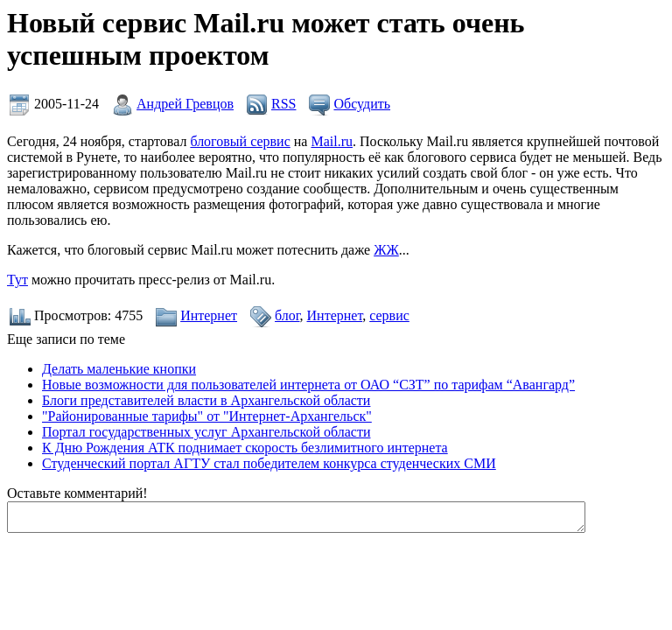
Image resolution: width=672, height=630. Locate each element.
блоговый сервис (240, 141)
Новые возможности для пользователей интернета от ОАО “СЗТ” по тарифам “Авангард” (308, 385)
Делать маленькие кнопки (119, 369)
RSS (283, 104)
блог (287, 315)
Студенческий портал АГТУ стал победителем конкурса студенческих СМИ (269, 463)
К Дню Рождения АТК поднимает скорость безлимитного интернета (245, 448)
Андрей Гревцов (185, 104)
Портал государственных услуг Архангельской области (206, 432)
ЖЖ (386, 250)
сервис (389, 315)
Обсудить (362, 104)
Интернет (209, 315)
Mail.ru (332, 141)
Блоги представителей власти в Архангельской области (206, 400)
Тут (17, 280)
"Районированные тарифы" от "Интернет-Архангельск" (207, 416)
